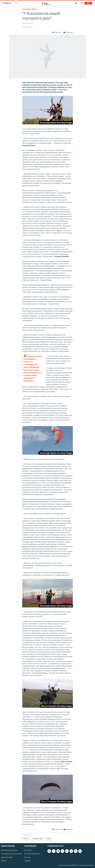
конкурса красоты (49, 766)
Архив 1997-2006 (7, 857)
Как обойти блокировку (32, 854)
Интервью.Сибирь (29, 9)
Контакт (4, 861)
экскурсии (49, 155)
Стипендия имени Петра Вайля (12, 854)
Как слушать (28, 850)
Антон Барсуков (28, 23)
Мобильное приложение (9, 850)
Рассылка (27, 857)
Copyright (27, 861)
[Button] (57, 32)
